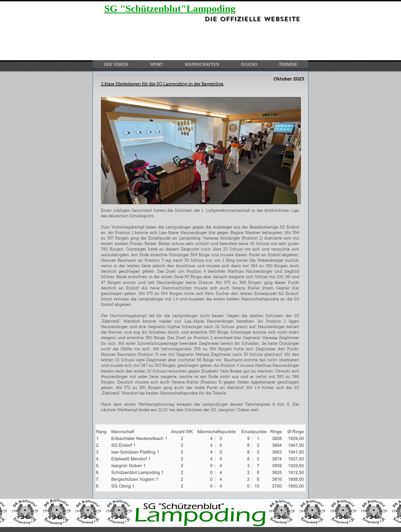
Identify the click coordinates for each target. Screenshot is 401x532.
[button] (201, 151)
